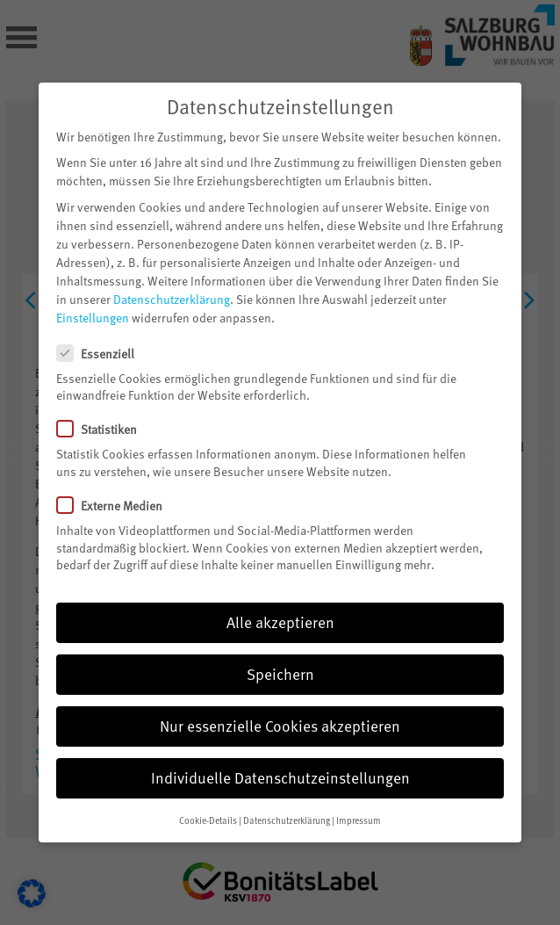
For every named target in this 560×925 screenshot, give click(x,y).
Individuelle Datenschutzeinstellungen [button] (280, 755)
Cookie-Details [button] (208, 799)
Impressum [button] (359, 799)
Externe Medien (117, 484)
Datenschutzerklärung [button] (287, 799)
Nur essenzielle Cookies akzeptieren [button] (280, 704)
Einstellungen (93, 296)
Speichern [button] (280, 652)
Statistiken (104, 407)
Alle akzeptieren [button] (280, 600)
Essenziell (103, 331)
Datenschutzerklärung (172, 277)
